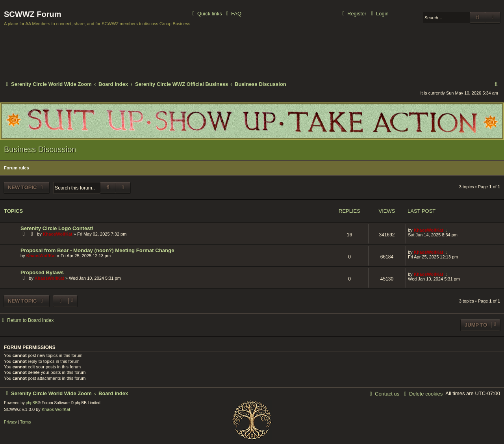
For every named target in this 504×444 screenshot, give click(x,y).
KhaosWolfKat (58, 234)
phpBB (32, 403)
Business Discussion (40, 149)
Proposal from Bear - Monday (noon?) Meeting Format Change (97, 250)
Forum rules (17, 168)
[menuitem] (233, 14)
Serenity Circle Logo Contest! (57, 228)
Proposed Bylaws (42, 272)
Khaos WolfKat (56, 409)
